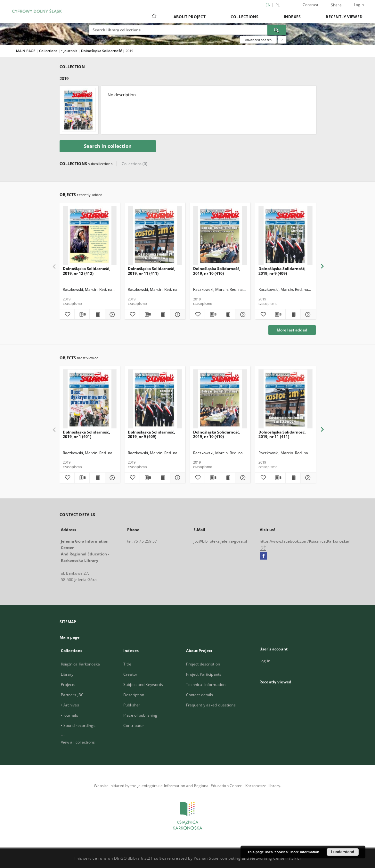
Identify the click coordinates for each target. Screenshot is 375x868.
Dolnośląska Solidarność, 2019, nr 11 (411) (151, 271)
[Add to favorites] (67, 315)
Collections (245, 17)
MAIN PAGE (26, 51)
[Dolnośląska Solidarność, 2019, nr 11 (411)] (155, 236)
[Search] (277, 30)
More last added (292, 330)
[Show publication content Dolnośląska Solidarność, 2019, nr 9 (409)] (293, 315)
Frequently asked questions (211, 705)
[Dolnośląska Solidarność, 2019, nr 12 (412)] (90, 236)
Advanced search (258, 40)
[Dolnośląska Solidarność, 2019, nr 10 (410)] (220, 236)
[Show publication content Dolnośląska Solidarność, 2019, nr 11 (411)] (162, 315)
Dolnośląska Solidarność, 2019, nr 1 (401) (86, 434)
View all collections (78, 742)
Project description (203, 664)
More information (305, 852)
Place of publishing (140, 715)
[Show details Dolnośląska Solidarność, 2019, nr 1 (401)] (111, 478)
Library (67, 674)
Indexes (292, 17)
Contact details (200, 695)
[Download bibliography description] (82, 315)
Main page (70, 637)
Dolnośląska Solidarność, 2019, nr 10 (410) (217, 271)
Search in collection (108, 146)
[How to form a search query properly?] (282, 40)
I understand (343, 852)
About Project (190, 17)
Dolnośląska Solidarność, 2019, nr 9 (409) (282, 271)
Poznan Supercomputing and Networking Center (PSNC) (247, 858)
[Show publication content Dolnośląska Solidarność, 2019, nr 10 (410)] (228, 315)
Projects (68, 685)
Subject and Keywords (143, 685)
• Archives (70, 705)
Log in (265, 661)
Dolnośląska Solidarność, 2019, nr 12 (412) (86, 271)
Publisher (132, 705)
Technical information (206, 685)
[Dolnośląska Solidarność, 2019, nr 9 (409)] (285, 236)
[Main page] (154, 17)
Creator (130, 674)
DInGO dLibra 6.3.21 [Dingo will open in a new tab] (134, 858)
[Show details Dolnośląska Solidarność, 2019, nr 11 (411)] (177, 315)
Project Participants (204, 674)
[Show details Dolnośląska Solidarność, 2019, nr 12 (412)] (111, 315)
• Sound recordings (78, 725)
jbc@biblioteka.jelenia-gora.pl (220, 541)
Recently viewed (344, 17)
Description (134, 695)
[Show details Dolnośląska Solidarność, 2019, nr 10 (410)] (242, 315)
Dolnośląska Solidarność (102, 51)
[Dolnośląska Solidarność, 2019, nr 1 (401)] (90, 399)
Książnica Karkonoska (80, 664)
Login (359, 5)
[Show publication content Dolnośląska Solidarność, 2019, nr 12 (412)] (97, 315)
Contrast (311, 5)
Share (336, 5)
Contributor (134, 725)
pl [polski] (278, 5)
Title (127, 664)
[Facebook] (263, 556)
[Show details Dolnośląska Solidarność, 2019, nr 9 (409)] (307, 315)
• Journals (70, 51)
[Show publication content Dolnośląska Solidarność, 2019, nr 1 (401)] (97, 478)
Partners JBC (72, 695)
